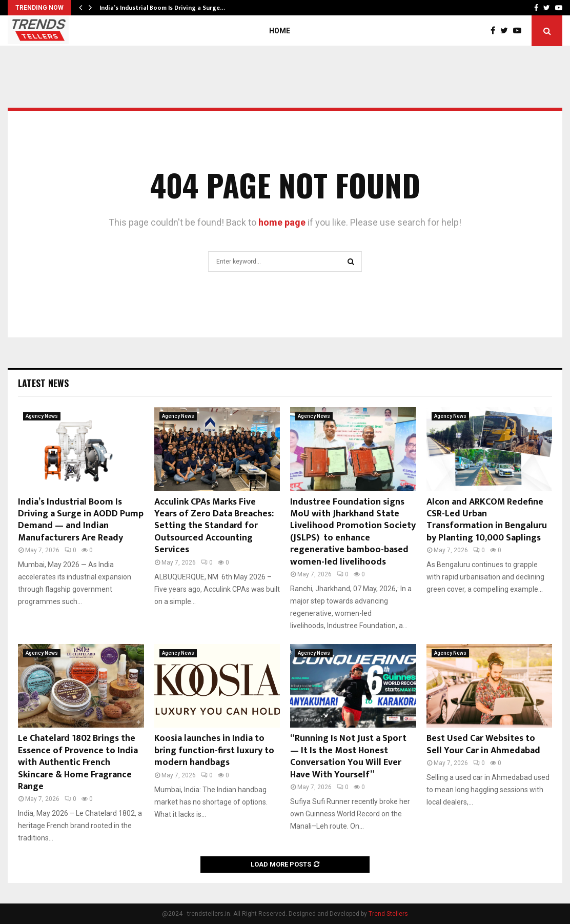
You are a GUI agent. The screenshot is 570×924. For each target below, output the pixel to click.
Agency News (42, 416)
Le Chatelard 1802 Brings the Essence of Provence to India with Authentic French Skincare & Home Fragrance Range (78, 762)
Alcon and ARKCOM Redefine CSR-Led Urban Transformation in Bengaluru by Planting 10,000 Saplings (487, 520)
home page (282, 222)
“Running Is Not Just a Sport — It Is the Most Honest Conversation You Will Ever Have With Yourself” (348, 756)
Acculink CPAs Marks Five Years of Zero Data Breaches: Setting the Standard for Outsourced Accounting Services (214, 526)
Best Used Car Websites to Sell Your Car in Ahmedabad (483, 744)
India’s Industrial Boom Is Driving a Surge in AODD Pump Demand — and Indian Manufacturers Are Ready (81, 520)
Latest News (43, 383)
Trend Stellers (388, 914)
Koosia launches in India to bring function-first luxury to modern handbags (214, 750)
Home (280, 31)
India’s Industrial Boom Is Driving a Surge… (162, 8)
